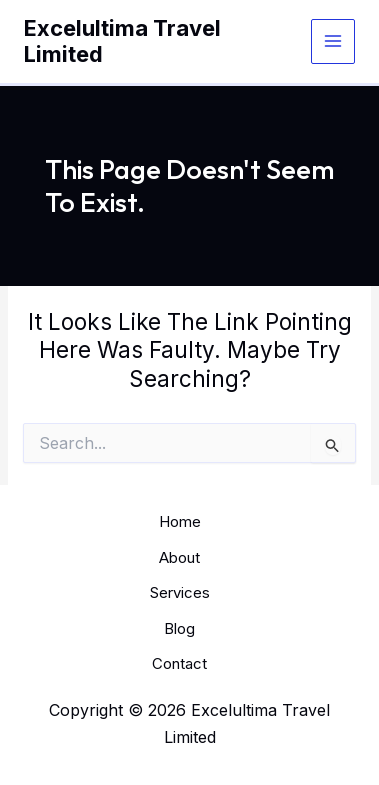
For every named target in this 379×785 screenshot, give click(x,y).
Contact (179, 663)
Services (180, 592)
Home (180, 521)
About (179, 557)
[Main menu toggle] (333, 41)
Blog (179, 628)
